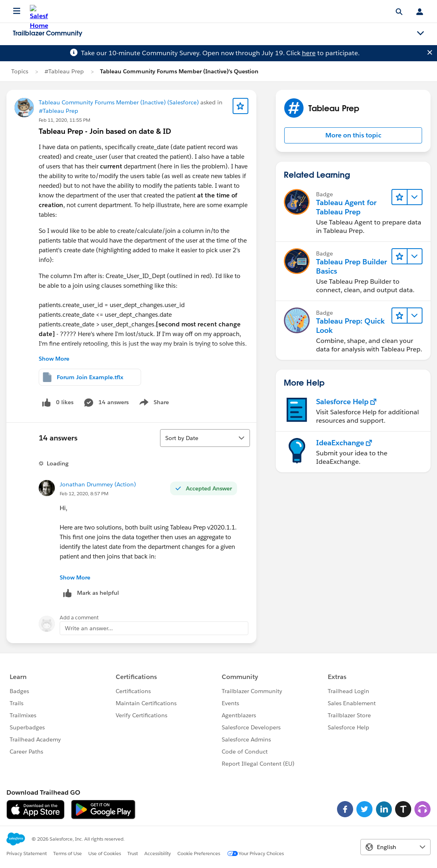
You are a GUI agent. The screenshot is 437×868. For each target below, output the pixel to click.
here (309, 53)
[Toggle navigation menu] (420, 33)
